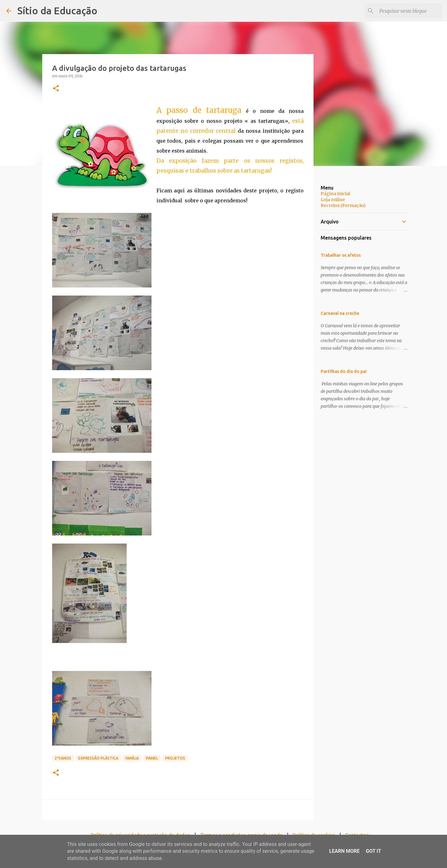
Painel (152, 758)
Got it (373, 851)
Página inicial (335, 194)
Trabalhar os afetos (341, 255)
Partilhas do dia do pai (344, 371)
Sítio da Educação (57, 11)
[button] (56, 89)
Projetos (175, 758)
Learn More (344, 851)
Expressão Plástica (98, 758)
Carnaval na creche (340, 313)
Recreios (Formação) (343, 205)
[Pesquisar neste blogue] (409, 11)
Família (132, 758)
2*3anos (63, 758)
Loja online (333, 200)
